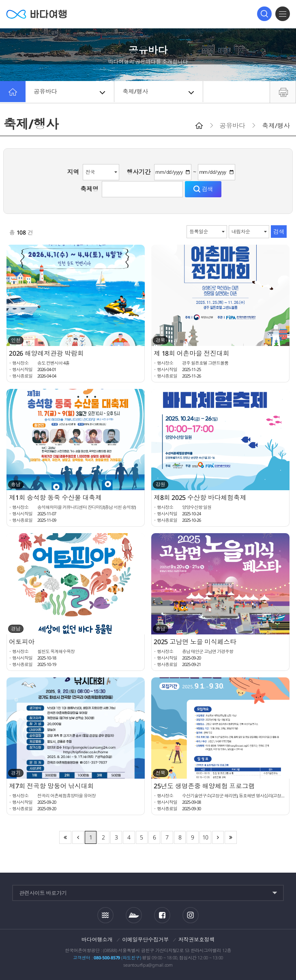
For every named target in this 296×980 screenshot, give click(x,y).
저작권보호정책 (196, 939)
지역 (73, 172)
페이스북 (162, 915)
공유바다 (70, 92)
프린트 (283, 92)
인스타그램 (190, 915)
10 (206, 837)
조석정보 (105, 915)
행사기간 (139, 172)
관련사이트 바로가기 (43, 893)
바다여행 (36, 14)
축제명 (89, 189)
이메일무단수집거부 (145, 939)
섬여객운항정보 (134, 915)
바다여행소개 (97, 939)
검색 (264, 14)
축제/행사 (159, 92)
